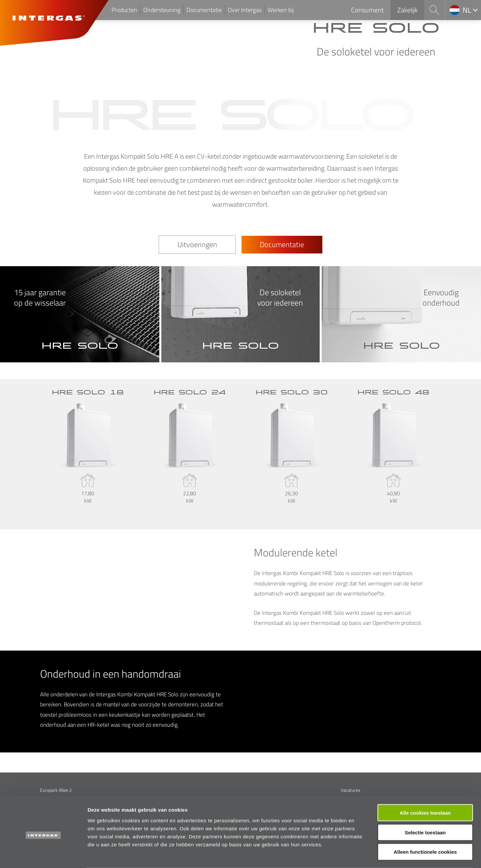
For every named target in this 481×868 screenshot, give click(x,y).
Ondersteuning (162, 10)
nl (467, 10)
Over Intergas (245, 10)
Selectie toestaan (425, 806)
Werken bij (281, 10)
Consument (367, 10)
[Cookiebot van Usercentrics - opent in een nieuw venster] (43, 855)
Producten (124, 10)
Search (434, 10)
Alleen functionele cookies (425, 825)
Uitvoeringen (197, 244)
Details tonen (361, 855)
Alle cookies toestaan (425, 786)
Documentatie (204, 10)
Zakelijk (407, 10)
